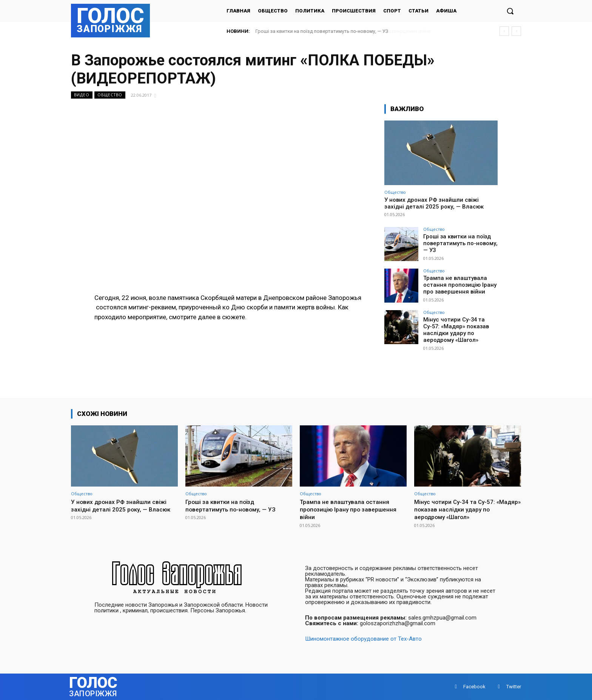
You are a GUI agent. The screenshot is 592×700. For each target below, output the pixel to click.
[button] (510, 11)
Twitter (514, 687)
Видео (82, 95)
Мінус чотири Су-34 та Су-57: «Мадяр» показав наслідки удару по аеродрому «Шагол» (460, 329)
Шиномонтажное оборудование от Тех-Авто (363, 639)
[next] (516, 31)
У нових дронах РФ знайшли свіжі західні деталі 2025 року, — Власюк (434, 203)
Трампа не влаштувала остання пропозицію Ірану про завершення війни (457, 284)
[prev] (504, 31)
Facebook (474, 687)
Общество (110, 95)
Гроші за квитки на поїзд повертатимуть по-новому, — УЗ (322, 31)
